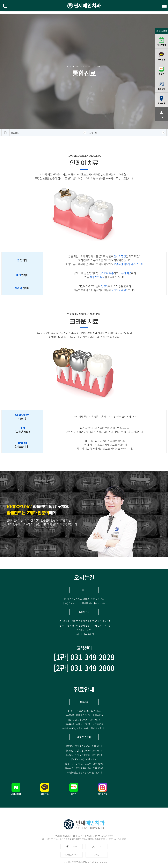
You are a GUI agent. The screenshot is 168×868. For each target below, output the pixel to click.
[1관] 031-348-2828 (84, 657)
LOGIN (71, 846)
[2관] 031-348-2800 (84, 668)
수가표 (97, 855)
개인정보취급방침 (72, 855)
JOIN (97, 846)
